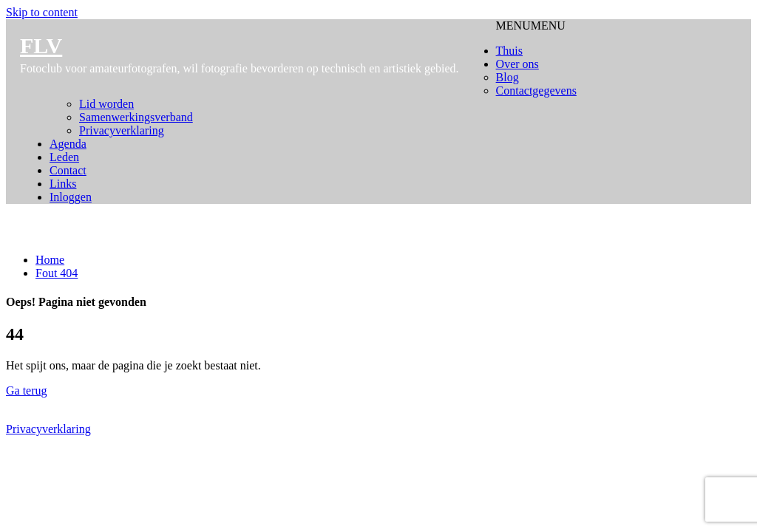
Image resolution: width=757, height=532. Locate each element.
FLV (41, 45)
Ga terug (27, 391)
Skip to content (42, 12)
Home (50, 260)
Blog (508, 77)
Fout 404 (57, 273)
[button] (531, 25)
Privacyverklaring (48, 429)
